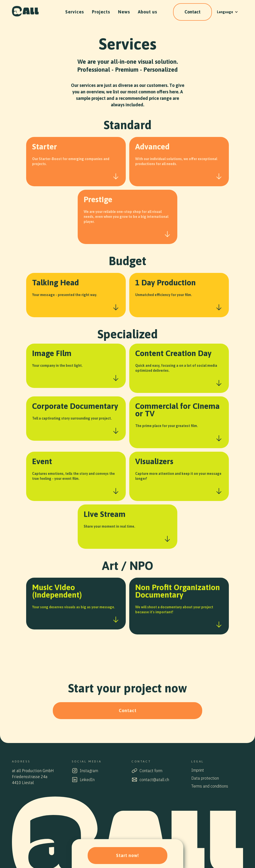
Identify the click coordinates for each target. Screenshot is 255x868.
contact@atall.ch (154, 780)
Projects (101, 12)
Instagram (89, 771)
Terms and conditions (210, 786)
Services (75, 12)
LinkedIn (87, 780)
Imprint (198, 770)
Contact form (151, 771)
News (124, 12)
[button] (227, 12)
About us (148, 12)
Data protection (205, 778)
